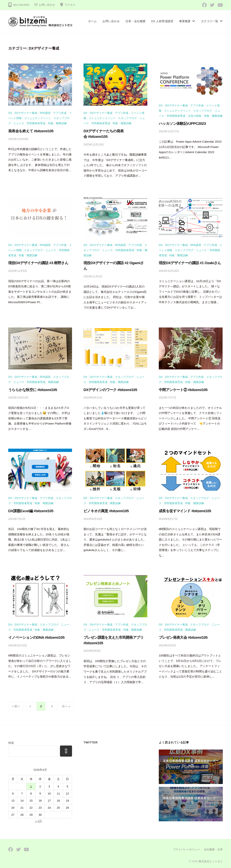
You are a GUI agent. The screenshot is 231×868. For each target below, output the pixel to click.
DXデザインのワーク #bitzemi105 (110, 388)
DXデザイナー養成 (26, 113)
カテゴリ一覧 (210, 21)
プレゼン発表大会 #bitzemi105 (183, 634)
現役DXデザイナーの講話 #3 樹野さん (38, 262)
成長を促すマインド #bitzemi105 (185, 508)
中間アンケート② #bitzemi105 (183, 388)
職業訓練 (61, 123)
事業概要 (185, 21)
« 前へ (16, 703)
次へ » (66, 703)
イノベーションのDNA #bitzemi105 (36, 634)
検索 (11, 740)
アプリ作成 (60, 113)
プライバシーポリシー (186, 846)
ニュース (19, 123)
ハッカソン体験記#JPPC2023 (182, 123)
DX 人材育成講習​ (162, 21)
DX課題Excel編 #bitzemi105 (31, 508)
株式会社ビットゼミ (211, 858)
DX (10, 113)
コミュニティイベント (38, 118)
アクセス (70, 5)
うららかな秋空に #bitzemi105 (33, 388)
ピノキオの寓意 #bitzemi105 (106, 508)
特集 (51, 123)
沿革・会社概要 (136, 21)
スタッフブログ (127, 118)
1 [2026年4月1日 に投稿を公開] (31, 783)
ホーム (92, 21)
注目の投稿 (195, 115)
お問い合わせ (47, 5)
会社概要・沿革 (213, 846)
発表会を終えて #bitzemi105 (31, 130)
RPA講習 (45, 113)
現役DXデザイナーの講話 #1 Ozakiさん (190, 262)
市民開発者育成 (36, 123)
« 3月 (38, 818)
